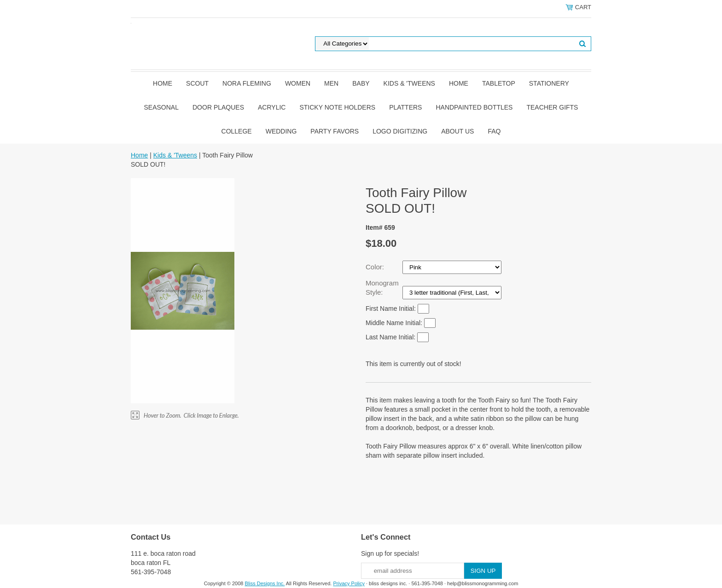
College (237, 131)
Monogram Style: (382, 288)
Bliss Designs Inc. (265, 583)
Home (163, 83)
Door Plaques (218, 107)
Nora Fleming (247, 83)
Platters (405, 107)
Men (331, 83)
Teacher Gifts (552, 107)
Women (298, 83)
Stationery (549, 83)
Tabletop (499, 83)
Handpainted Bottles (474, 107)
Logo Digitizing (400, 131)
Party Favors (335, 131)
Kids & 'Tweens (409, 83)
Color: (376, 267)
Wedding (281, 131)
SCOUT (197, 83)
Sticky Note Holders (337, 107)
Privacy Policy (349, 583)
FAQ (494, 131)
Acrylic (272, 107)
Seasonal (161, 107)
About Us (457, 131)
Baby (361, 83)
